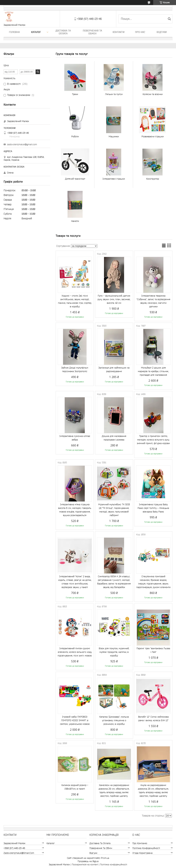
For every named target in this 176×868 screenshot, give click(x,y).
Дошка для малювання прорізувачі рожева (114, 438)
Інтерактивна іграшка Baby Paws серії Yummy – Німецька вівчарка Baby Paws (153, 508)
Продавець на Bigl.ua (88, 861)
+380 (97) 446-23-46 (14, 848)
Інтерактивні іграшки (114, 179)
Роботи (75, 136)
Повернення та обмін (92, 32)
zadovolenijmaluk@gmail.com (22, 144)
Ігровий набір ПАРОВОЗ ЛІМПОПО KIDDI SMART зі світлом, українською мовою (75, 720)
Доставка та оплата (63, 32)
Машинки (114, 136)
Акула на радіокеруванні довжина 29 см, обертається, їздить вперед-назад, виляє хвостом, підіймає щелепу (153, 791)
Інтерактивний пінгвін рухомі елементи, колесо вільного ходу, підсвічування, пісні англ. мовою (75, 652)
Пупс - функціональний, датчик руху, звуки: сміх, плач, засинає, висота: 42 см (114, 299)
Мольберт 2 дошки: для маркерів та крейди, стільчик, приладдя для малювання (153, 371)
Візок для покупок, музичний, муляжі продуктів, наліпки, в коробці (114, 652)
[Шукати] (169, 19)
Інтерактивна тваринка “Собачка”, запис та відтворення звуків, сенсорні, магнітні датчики (153, 301)
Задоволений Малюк (14, 843)
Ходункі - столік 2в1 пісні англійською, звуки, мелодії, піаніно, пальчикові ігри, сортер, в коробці (75, 301)
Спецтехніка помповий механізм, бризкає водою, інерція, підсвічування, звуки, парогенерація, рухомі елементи (153, 582)
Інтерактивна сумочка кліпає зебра (75, 438)
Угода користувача (142, 853)
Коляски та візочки (153, 94)
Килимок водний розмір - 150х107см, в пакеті (75, 787)
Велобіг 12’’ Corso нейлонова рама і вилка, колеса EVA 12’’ (153, 719)
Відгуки (162, 32)
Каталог (36, 32)
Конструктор (153, 179)
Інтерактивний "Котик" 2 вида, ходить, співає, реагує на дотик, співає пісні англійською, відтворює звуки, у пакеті (75, 582)
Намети (75, 221)
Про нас (140, 32)
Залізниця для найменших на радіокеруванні (114, 369)
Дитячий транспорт (75, 179)
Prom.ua (105, 858)
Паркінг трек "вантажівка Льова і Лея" (153, 650)
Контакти (119, 32)
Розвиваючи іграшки (153, 136)
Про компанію (140, 843)
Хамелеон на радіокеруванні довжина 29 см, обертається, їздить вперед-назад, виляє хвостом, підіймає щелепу (114, 791)
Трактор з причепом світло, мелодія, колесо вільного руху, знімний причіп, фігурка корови (153, 440)
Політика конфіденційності (146, 848)
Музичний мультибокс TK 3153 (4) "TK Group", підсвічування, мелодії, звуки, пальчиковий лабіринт (114, 510)
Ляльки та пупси (114, 94)
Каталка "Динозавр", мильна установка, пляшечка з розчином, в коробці (114, 720)
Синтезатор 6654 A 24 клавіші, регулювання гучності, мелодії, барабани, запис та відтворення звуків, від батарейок (114, 582)
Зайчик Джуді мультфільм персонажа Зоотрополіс (75, 369)
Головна (14, 32)
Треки (75, 94)
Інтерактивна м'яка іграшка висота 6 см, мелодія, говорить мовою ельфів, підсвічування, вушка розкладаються (75, 510)
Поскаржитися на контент (85, 864)
